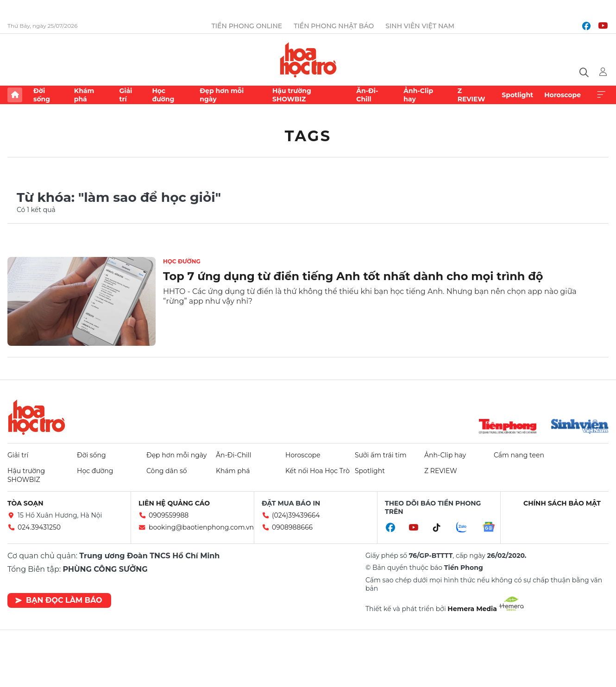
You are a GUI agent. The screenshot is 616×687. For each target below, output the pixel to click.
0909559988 (169, 515)
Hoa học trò (37, 417)
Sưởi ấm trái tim (381, 455)
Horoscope (563, 95)
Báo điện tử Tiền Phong (308, 60)
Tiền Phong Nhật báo (334, 26)
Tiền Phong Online (247, 26)
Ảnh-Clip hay (418, 95)
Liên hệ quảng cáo (174, 503)
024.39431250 (39, 527)
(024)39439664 (296, 515)
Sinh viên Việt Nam (420, 26)
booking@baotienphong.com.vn (201, 527)
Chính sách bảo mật (562, 503)
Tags (308, 136)
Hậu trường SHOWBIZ (292, 95)
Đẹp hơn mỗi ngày (222, 95)
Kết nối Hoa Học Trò (317, 471)
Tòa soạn (25, 503)
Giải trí (126, 95)
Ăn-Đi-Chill (367, 95)
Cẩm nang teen (519, 455)
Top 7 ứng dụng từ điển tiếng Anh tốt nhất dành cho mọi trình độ (353, 276)
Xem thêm (601, 95)
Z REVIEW (471, 95)
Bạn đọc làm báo (59, 600)
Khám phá (84, 95)
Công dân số (167, 471)
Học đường (163, 95)
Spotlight (517, 95)
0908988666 (292, 527)
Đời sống (42, 95)
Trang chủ (15, 95)
